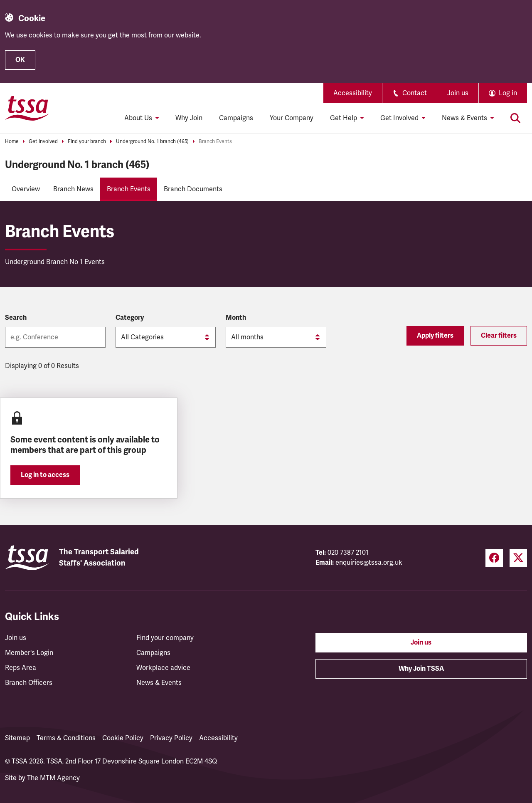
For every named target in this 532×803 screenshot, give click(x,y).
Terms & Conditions (66, 738)
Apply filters (435, 336)
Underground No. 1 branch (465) (152, 142)
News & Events (159, 683)
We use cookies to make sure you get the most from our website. (103, 35)
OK (20, 60)
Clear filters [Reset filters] (499, 336)
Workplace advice (163, 668)
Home (12, 142)
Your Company (292, 118)
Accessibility (353, 93)
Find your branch (87, 142)
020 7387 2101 (348, 553)
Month (236, 318)
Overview (26, 189)
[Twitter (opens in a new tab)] (518, 558)
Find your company (165, 638)
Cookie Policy (123, 738)
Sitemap (17, 738)
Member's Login (29, 653)
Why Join (189, 118)
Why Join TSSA (421, 669)
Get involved (43, 142)
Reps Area (21, 668)
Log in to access (45, 475)
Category (130, 318)
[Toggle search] (515, 118)
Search (16, 318)
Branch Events (215, 142)
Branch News (73, 189)
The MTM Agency (53, 778)
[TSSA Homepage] (27, 108)
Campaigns (236, 118)
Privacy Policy (171, 738)
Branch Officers (29, 683)
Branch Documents (193, 189)
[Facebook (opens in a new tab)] (494, 558)
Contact (410, 93)
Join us (458, 93)
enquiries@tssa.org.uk (369, 563)
